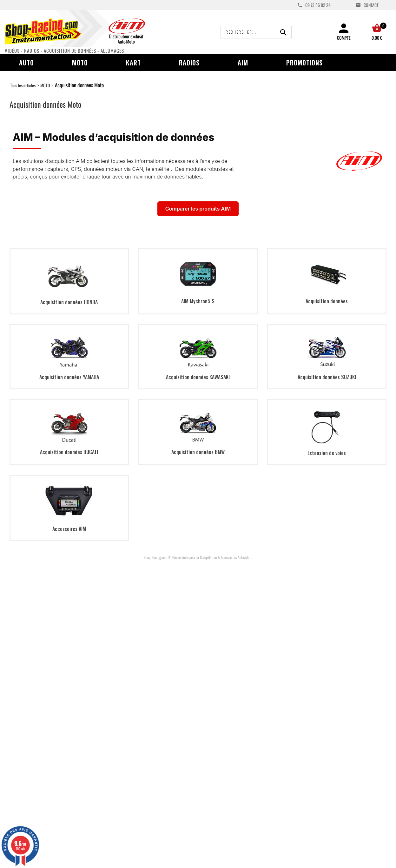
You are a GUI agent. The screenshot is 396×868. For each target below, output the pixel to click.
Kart (133, 63)
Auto (26, 63)
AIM (243, 63)
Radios (189, 63)
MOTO (45, 85)
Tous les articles (23, 85)
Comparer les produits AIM (198, 209)
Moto (80, 63)
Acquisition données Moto (79, 85)
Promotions (304, 63)
